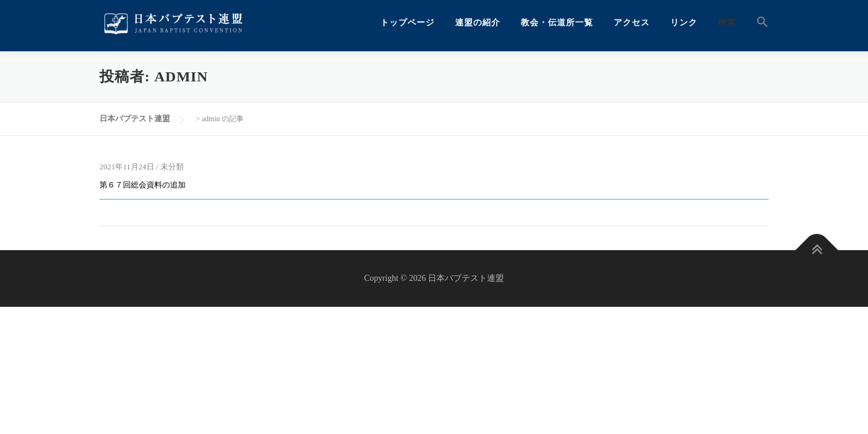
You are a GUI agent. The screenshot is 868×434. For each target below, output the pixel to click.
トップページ (407, 23)
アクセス (632, 23)
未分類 (172, 167)
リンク (684, 23)
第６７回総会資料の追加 (143, 185)
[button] (757, 23)
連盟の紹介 (478, 23)
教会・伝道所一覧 (557, 23)
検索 (727, 23)
